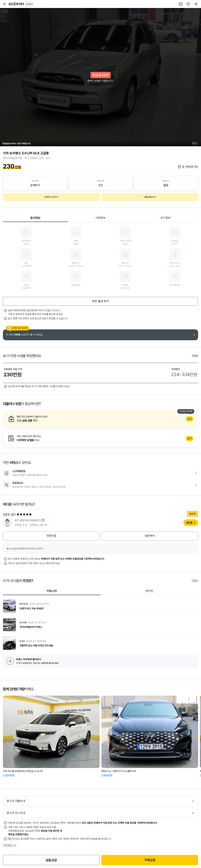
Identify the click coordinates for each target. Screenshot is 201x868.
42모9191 (21, 4)
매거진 (149, 591)
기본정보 (100, 218)
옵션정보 (35, 218)
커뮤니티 (52, 591)
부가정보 (166, 218)
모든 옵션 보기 (100, 301)
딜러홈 (189, 523)
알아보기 (100, 419)
